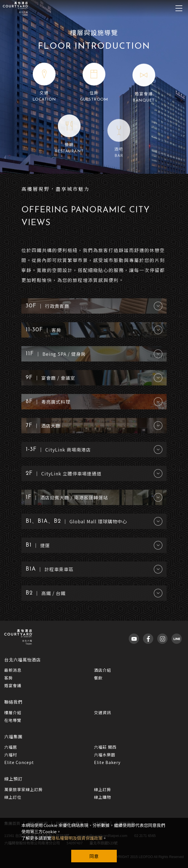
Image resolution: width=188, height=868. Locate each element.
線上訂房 (103, 789)
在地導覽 (13, 720)
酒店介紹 (103, 670)
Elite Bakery (107, 762)
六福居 (11, 747)
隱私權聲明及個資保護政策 (77, 838)
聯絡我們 (13, 702)
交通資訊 (103, 712)
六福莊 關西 (105, 747)
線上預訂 (13, 779)
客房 (9, 678)
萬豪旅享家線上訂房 (23, 789)
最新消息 (13, 670)
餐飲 (98, 678)
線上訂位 (13, 797)
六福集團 (13, 737)
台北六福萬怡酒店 (23, 660)
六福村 (11, 755)
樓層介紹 (13, 712)
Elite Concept (19, 762)
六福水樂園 (105, 755)
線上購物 (103, 797)
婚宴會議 (13, 685)
